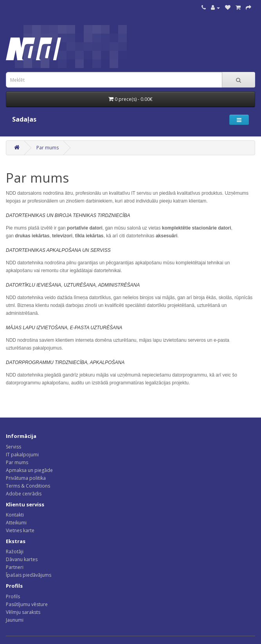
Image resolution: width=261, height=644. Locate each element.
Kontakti (15, 515)
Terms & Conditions (28, 486)
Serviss (13, 447)
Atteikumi (16, 523)
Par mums (48, 148)
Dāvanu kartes (22, 559)
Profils (13, 596)
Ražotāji (15, 552)
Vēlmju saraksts (23, 612)
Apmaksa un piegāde (29, 470)
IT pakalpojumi (22, 455)
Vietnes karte (20, 530)
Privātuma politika (26, 478)
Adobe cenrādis (24, 494)
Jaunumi (15, 620)
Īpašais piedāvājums (29, 575)
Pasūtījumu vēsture (27, 604)
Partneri (15, 567)
